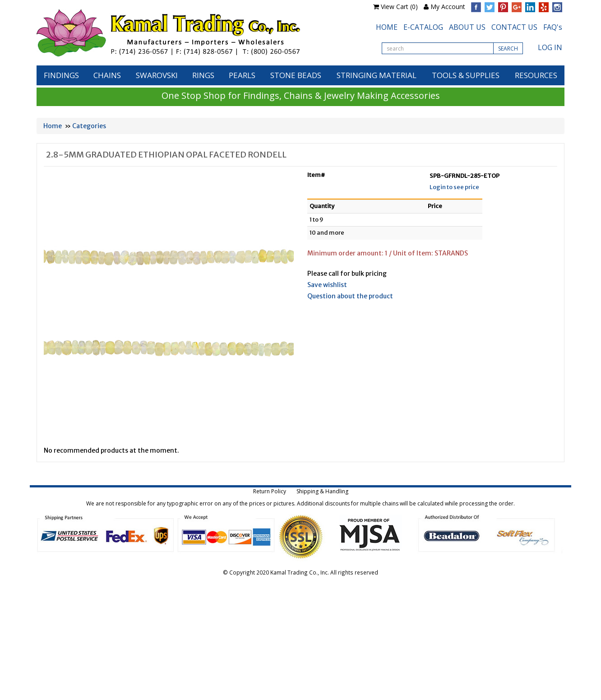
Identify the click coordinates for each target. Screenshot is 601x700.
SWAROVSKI (157, 75)
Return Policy (270, 491)
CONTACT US (514, 27)
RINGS (203, 75)
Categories (89, 126)
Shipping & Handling (322, 491)
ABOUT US (467, 27)
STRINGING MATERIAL (377, 75)
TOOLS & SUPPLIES (466, 75)
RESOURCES (536, 75)
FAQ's (553, 27)
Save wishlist (327, 285)
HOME (387, 27)
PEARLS (242, 75)
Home (53, 126)
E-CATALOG (423, 27)
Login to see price (454, 187)
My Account (448, 7)
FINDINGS (61, 75)
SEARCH (508, 49)
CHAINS (107, 75)
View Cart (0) (399, 7)
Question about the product (350, 296)
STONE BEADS (296, 75)
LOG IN (550, 47)
